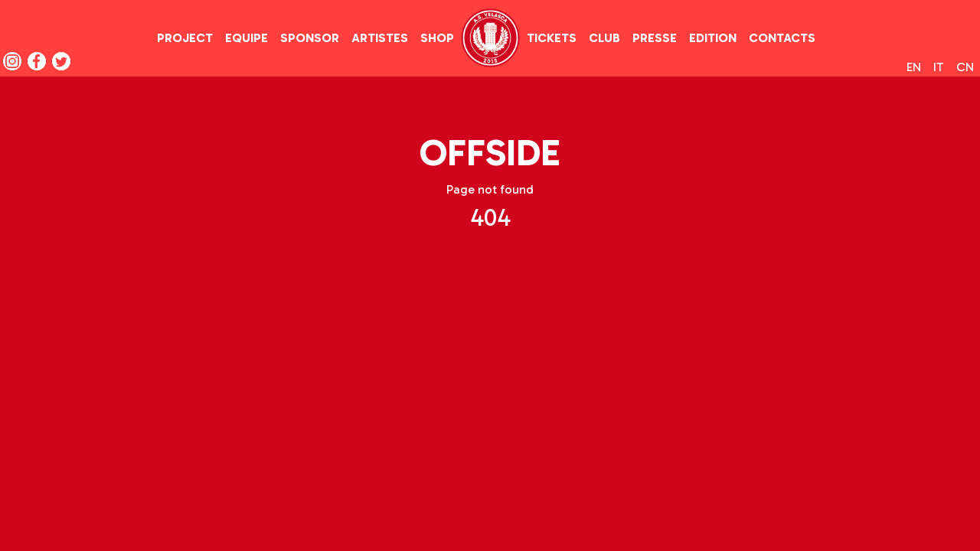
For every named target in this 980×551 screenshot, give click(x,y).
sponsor (310, 38)
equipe (247, 38)
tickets (552, 38)
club (604, 38)
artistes (380, 38)
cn (965, 67)
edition (713, 38)
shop (437, 38)
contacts (782, 38)
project (185, 38)
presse (655, 38)
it (939, 67)
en (914, 67)
